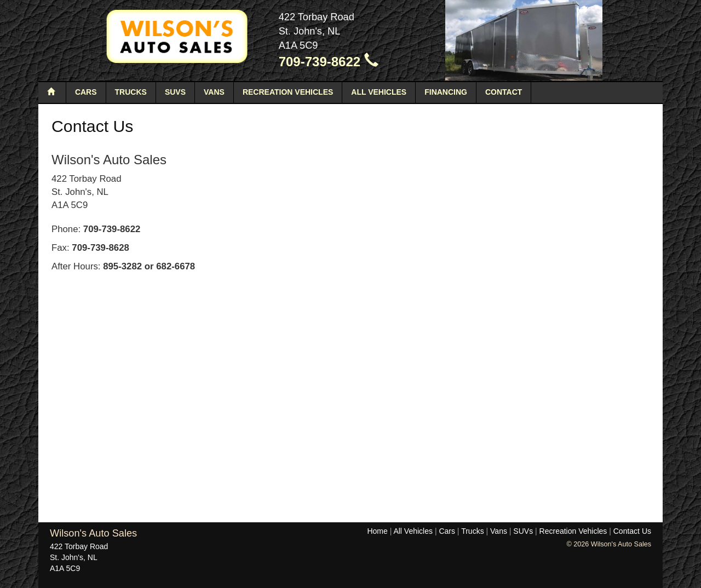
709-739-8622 (329, 62)
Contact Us (632, 531)
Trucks (131, 92)
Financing (446, 92)
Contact (504, 92)
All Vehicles (379, 92)
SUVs (175, 92)
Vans (214, 92)
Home (377, 531)
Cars (86, 92)
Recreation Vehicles (288, 92)
